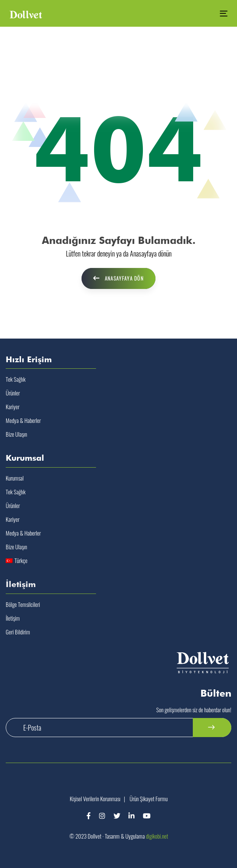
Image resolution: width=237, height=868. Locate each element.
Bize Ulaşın (16, 434)
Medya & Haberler (23, 420)
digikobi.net (157, 836)
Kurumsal (15, 478)
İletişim (13, 618)
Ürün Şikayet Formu (149, 799)
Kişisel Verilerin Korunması (95, 799)
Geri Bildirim (18, 632)
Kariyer (13, 407)
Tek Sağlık (16, 379)
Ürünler (13, 393)
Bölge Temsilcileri (23, 604)
